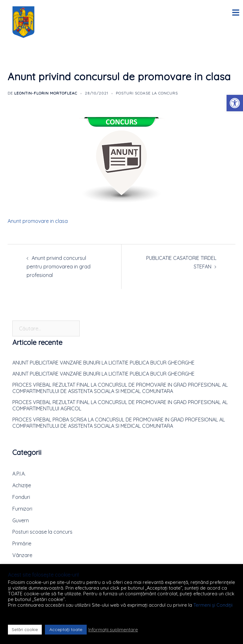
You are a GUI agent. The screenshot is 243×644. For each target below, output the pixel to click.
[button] (235, 103)
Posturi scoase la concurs (147, 93)
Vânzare (22, 555)
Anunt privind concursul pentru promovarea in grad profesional (59, 267)
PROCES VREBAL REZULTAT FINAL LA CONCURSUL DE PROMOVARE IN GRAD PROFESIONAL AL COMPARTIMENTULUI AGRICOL (120, 405)
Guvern (21, 520)
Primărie (22, 543)
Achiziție (22, 485)
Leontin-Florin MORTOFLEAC (46, 93)
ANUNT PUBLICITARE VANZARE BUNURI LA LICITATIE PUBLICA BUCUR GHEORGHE (103, 363)
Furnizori (22, 509)
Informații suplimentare (113, 630)
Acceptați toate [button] (66, 629)
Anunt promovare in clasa (38, 221)
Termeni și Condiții (213, 605)
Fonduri (21, 497)
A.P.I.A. (19, 474)
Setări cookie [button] (25, 629)
